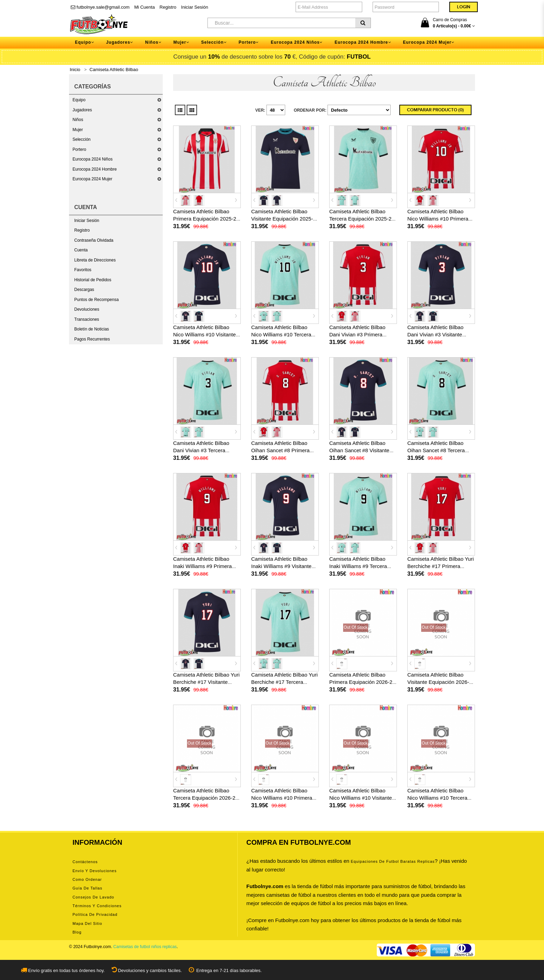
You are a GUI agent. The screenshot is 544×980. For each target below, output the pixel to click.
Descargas (84, 290)
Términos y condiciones (97, 906)
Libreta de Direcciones (95, 260)
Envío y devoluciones (95, 871)
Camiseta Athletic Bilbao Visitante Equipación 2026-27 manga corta (441, 682)
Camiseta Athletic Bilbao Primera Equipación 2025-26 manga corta (206, 219)
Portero (79, 149)
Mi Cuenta (144, 7)
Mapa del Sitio (87, 923)
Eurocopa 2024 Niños (92, 159)
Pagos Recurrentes (92, 339)
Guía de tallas (87, 888)
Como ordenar (87, 879)
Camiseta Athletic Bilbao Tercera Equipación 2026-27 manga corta (206, 798)
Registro (168, 7)
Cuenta (81, 250)
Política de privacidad (95, 914)
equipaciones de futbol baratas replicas (393, 861)
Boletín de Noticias (92, 329)
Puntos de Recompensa (96, 300)
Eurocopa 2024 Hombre (95, 169)
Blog (77, 932)
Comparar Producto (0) (435, 110)
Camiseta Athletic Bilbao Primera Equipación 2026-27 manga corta (362, 682)
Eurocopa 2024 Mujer (92, 179)
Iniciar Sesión (195, 7)
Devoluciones (87, 309)
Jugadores (82, 110)
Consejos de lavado (93, 897)
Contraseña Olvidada (94, 240)
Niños (78, 120)
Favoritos (83, 270)
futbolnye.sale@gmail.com (100, 7)
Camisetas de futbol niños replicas (145, 947)
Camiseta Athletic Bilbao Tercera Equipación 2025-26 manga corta (362, 219)
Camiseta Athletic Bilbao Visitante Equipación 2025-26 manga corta (285, 219)
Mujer (78, 130)
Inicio (75, 70)
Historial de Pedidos (93, 280)
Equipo (79, 100)
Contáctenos (85, 862)
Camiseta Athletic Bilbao (114, 70)
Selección (82, 139)
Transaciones (87, 319)
